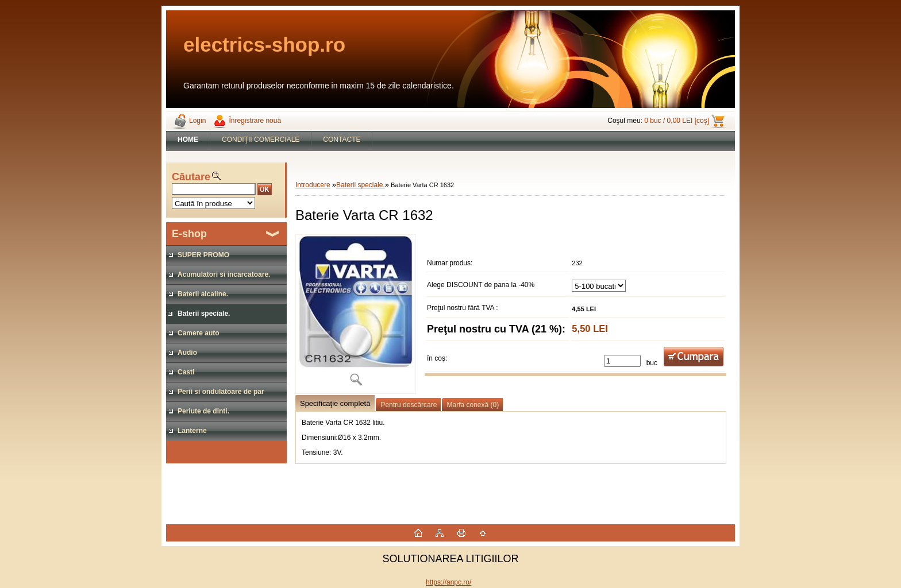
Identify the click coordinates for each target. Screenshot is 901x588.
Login (197, 121)
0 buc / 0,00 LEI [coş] (677, 121)
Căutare (191, 177)
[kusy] (622, 361)
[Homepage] (188, 140)
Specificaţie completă (335, 403)
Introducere (313, 185)
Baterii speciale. (361, 185)
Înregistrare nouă (255, 121)
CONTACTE (342, 140)
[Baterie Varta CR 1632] (356, 314)
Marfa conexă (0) (473, 405)
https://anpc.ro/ (448, 582)
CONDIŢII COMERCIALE (261, 140)
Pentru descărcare (409, 405)
